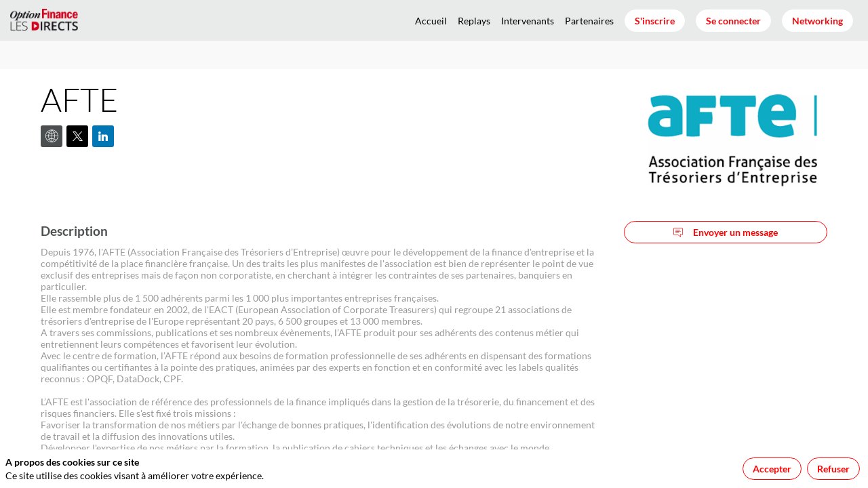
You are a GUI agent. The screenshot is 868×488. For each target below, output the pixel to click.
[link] (431, 20)
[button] (655, 21)
